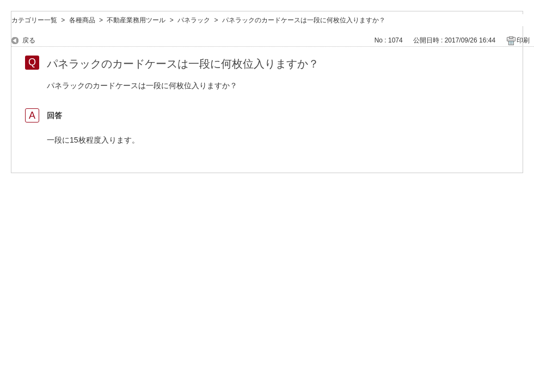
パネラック (194, 20)
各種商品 (82, 20)
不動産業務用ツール (136, 20)
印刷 (523, 40)
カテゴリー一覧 (34, 20)
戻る (29, 40)
